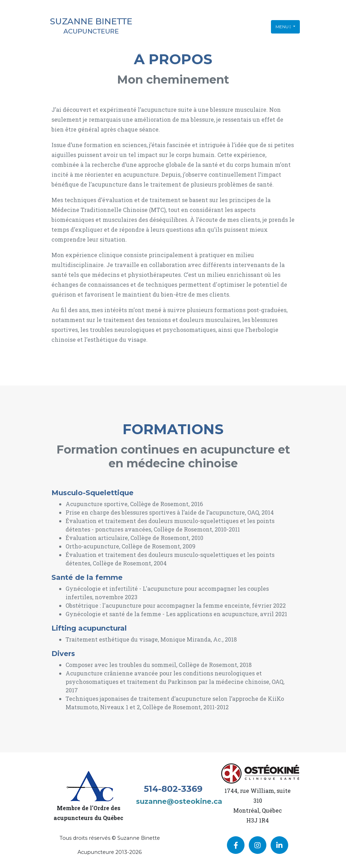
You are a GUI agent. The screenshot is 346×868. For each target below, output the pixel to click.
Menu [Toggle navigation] (284, 27)
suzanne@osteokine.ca (179, 801)
